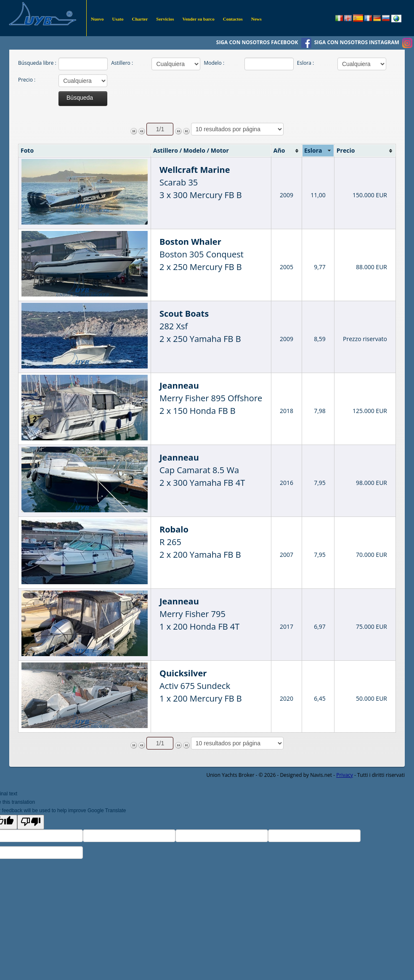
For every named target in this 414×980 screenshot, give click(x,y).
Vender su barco (199, 19)
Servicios (165, 19)
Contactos (233, 19)
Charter (140, 19)
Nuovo (97, 19)
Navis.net (321, 775)
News (256, 19)
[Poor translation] (31, 822)
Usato (118, 19)
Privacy (345, 775)
